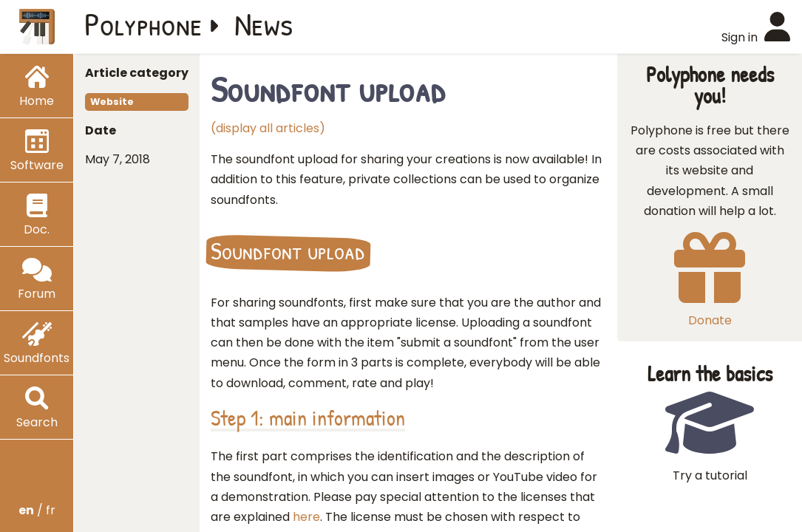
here (306, 517)
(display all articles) (268, 128)
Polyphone (143, 24)
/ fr (37, 510)
